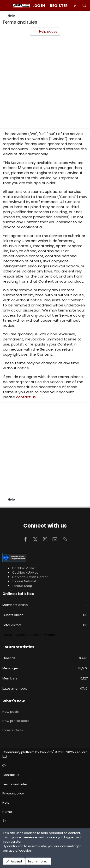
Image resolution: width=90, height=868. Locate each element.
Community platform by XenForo (45, 754)
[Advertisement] (45, 83)
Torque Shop (22, 586)
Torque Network (24, 581)
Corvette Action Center (30, 577)
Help (6, 803)
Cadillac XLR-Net (25, 573)
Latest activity (13, 730)
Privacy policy (13, 793)
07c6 (84, 688)
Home (7, 812)
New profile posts (16, 721)
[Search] (84, 6)
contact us (26, 397)
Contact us (11, 775)
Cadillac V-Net (23, 568)
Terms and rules (15, 784)
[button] (44, 766)
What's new (14, 701)
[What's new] (75, 6)
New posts (11, 712)
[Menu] (6, 6)
